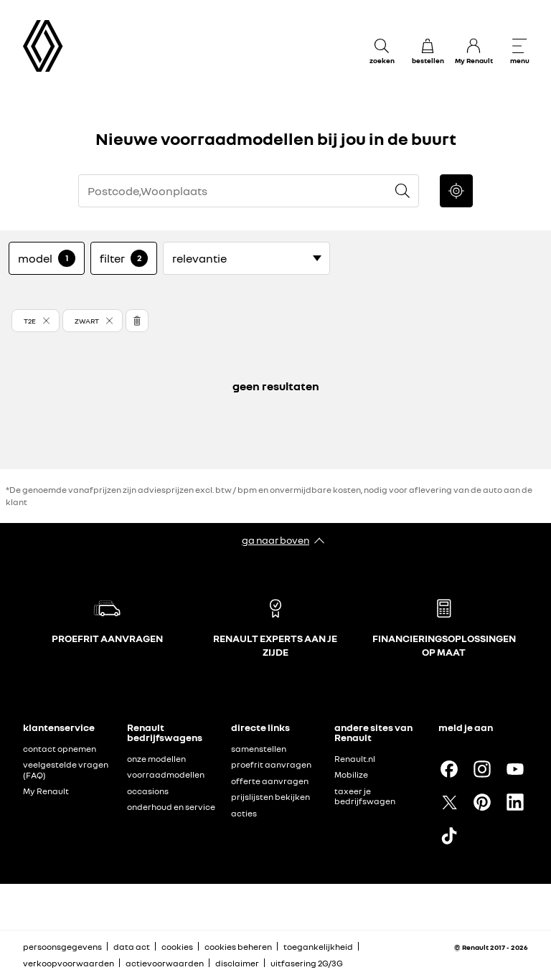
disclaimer (237, 963)
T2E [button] (30, 321)
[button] (36, 321)
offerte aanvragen (270, 781)
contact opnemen (60, 749)
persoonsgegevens (62, 947)
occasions (148, 791)
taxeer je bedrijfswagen (365, 796)
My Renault (46, 791)
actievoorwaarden (165, 963)
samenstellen (259, 749)
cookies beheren (238, 947)
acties (244, 813)
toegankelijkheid (318, 947)
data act (132, 947)
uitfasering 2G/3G (307, 963)
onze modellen (156, 759)
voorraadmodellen (166, 774)
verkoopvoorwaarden (69, 963)
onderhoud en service (171, 807)
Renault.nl (355, 759)
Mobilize (351, 774)
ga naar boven (275, 540)
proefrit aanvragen (271, 764)
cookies (177, 947)
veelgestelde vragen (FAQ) (66, 770)
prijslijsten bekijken (270, 797)
